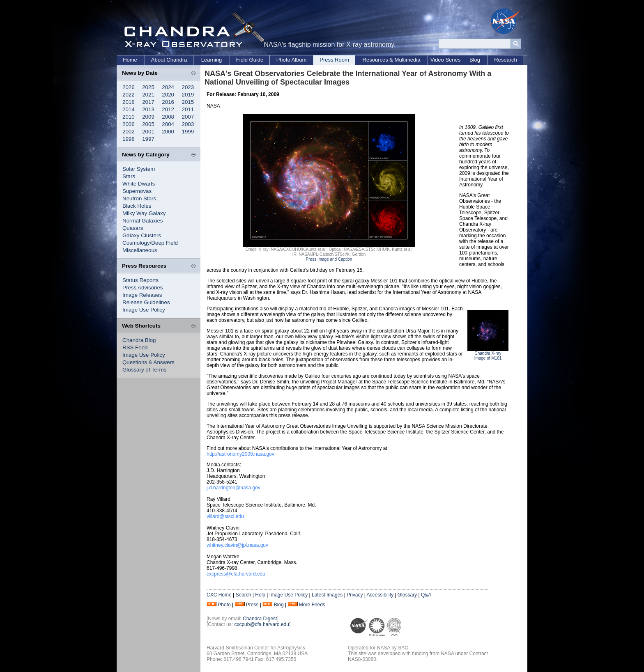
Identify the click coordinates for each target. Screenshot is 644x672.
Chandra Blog (139, 340)
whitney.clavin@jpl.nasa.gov (237, 545)
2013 (148, 109)
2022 (129, 95)
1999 (188, 132)
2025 (148, 87)
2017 (148, 102)
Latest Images (327, 595)
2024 (168, 87)
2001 (148, 132)
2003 (188, 124)
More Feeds (312, 605)
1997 (148, 139)
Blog (475, 60)
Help (260, 595)
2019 (188, 95)
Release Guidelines (146, 302)
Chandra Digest (260, 619)
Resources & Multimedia (392, 60)
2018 (129, 102)
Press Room (334, 60)
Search (243, 595)
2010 (129, 117)
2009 (148, 117)
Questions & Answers (148, 362)
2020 (168, 95)
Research (506, 60)
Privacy (355, 595)
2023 (188, 87)
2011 (188, 109)
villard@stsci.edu (225, 516)
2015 (188, 102)
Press (252, 605)
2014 (129, 109)
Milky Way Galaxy (144, 213)
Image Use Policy (144, 310)
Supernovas (137, 191)
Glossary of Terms (144, 370)
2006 (129, 124)
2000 (168, 132)
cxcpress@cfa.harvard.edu (236, 574)
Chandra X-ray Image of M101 (488, 356)
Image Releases (142, 295)
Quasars (133, 228)
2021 (148, 95)
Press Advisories (143, 288)
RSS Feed (135, 347)
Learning (212, 60)
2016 (168, 102)
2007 (188, 117)
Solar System (139, 169)
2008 (168, 117)
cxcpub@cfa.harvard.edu (262, 624)
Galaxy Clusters (142, 235)
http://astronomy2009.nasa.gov (240, 454)
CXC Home (219, 595)
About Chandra (169, 60)
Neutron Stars (139, 198)
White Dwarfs (139, 184)
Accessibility (380, 595)
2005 (148, 124)
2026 (129, 87)
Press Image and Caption (329, 259)
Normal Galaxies (143, 221)
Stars (129, 176)
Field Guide (250, 60)
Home (130, 60)
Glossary (407, 595)
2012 (168, 109)
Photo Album (292, 60)
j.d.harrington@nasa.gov (233, 488)
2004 (168, 124)
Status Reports (140, 280)
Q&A (426, 595)
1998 (129, 139)
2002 (129, 132)
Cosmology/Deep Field (150, 243)
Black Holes (137, 206)
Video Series (445, 60)
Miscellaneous (140, 250)
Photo (224, 605)
